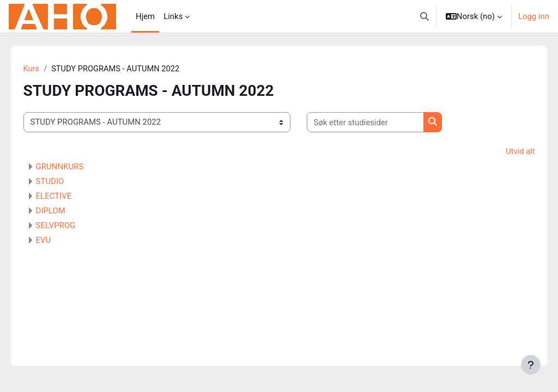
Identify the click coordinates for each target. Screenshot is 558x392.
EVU (59, 241)
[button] (424, 16)
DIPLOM (66, 211)
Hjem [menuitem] (145, 16)
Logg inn (534, 16)
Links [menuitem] (173, 16)
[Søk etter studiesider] (381, 122)
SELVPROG (71, 226)
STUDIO (65, 182)
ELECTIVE (69, 197)
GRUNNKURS (75, 167)
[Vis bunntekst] (531, 365)
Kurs (47, 69)
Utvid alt (505, 152)
